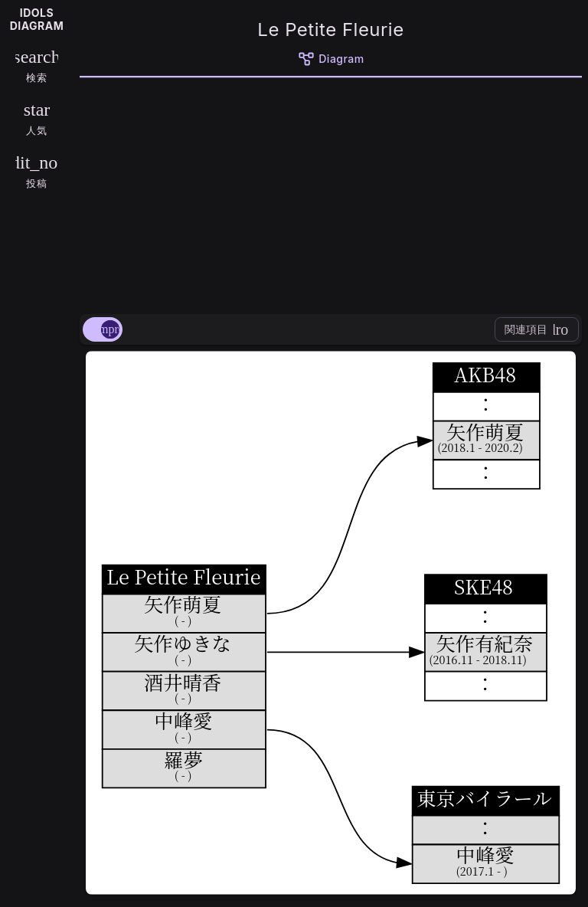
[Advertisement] (331, 193)
